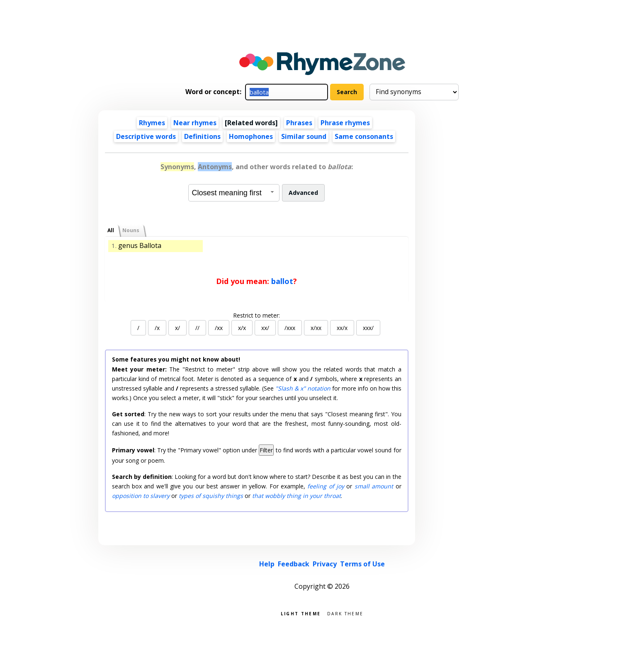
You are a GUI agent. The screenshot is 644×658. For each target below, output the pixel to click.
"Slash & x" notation (303, 388)
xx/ (265, 328)
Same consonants (364, 136)
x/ (177, 328)
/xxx (290, 328)
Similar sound (304, 136)
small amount (374, 486)
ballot (282, 281)
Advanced (303, 193)
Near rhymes (195, 123)
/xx (219, 328)
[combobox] (234, 193)
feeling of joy (326, 486)
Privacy (325, 564)
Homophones (251, 136)
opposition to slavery (141, 496)
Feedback (294, 564)
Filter (266, 450)
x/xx (316, 328)
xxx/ (368, 328)
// (197, 328)
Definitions (202, 136)
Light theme (301, 613)
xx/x (342, 328)
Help (267, 564)
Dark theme (345, 613)
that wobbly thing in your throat (296, 496)
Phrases (299, 123)
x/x (242, 328)
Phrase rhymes (345, 123)
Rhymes (152, 123)
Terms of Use (362, 564)
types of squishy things (211, 496)
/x (157, 328)
